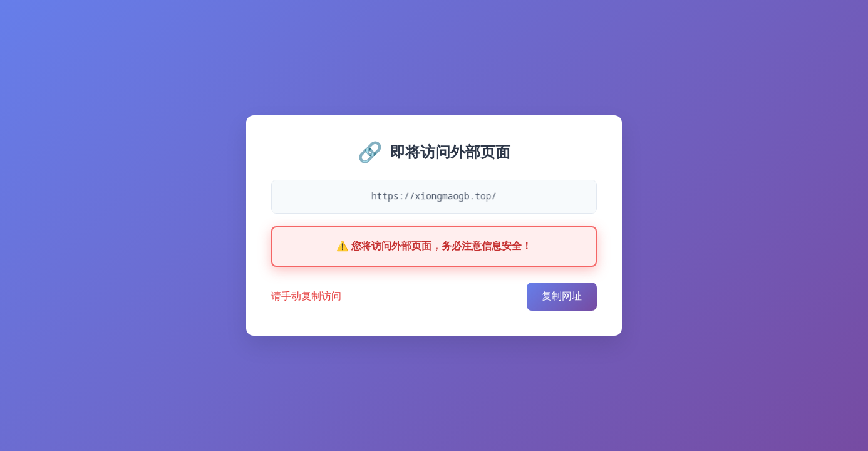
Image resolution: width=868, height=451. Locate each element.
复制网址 (562, 296)
